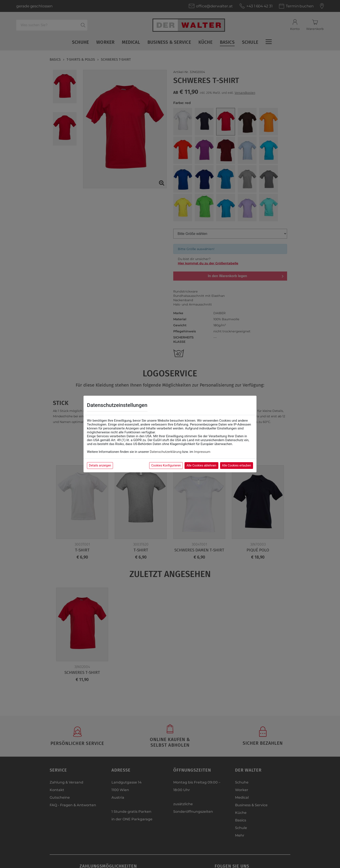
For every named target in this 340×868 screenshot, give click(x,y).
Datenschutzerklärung (166, 452)
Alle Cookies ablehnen (201, 465)
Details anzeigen (100, 465)
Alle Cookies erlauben (237, 465)
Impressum (202, 452)
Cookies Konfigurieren (166, 465)
